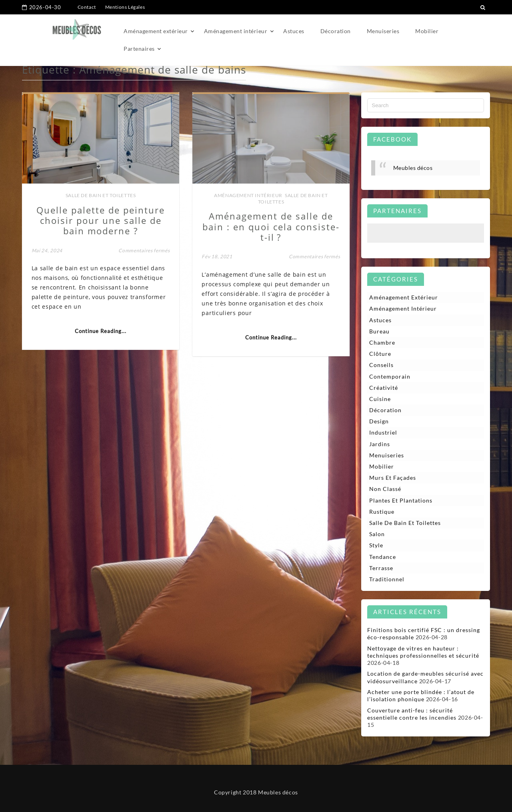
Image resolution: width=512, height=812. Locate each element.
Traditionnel (387, 579)
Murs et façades (393, 478)
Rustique (382, 512)
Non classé (385, 489)
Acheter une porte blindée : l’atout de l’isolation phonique (421, 695)
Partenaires (139, 49)
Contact (87, 7)
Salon (377, 534)
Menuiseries (383, 31)
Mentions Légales (125, 7)
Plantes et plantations (401, 500)
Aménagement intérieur (236, 31)
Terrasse (381, 568)
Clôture (380, 354)
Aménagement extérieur (156, 31)
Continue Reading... (101, 331)
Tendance (383, 557)
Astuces (294, 31)
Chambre (382, 342)
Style (376, 545)
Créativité (384, 388)
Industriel (383, 432)
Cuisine (380, 399)
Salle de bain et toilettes (101, 195)
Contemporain (390, 376)
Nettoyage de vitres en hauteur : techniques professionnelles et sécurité (423, 652)
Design (379, 421)
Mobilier (427, 31)
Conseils (381, 365)
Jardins (380, 444)
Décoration (336, 31)
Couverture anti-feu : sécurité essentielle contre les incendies (412, 714)
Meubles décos (413, 168)
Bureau (379, 331)
